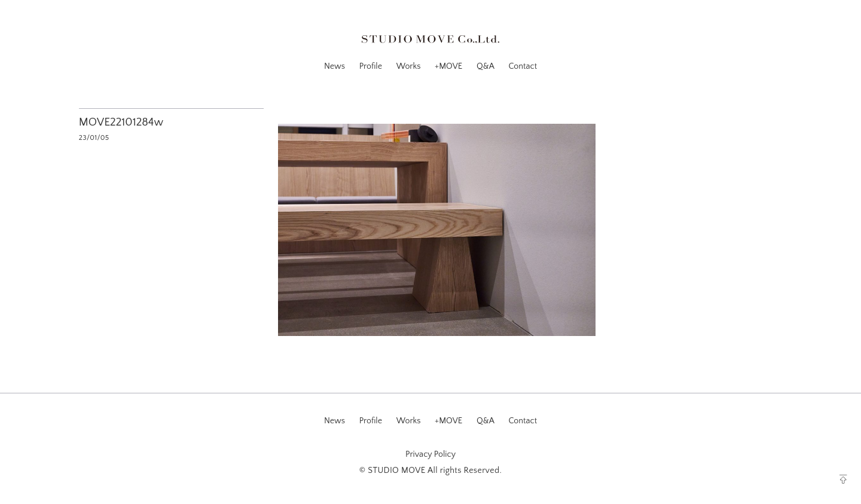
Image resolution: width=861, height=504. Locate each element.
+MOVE (448, 66)
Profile (371, 66)
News (335, 66)
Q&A (486, 66)
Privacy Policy (430, 454)
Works (409, 66)
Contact (523, 66)
